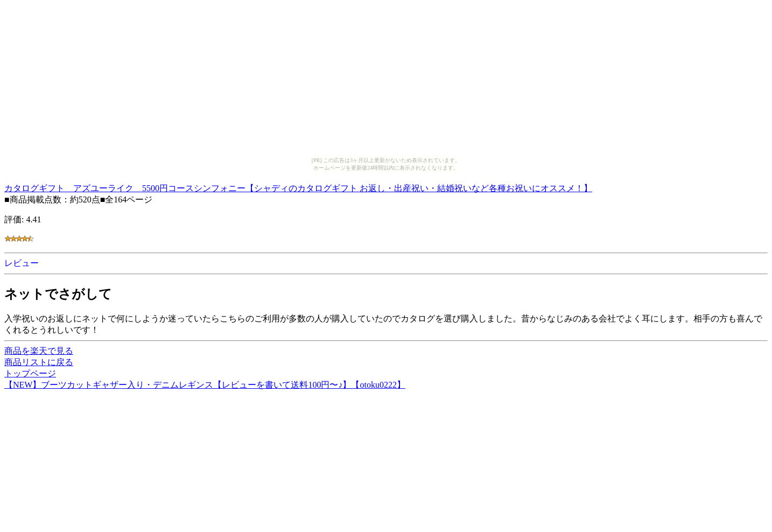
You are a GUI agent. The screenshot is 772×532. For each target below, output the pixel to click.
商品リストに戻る (39, 362)
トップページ (30, 373)
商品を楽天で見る (39, 351)
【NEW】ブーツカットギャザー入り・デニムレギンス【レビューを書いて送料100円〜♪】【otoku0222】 (205, 385)
